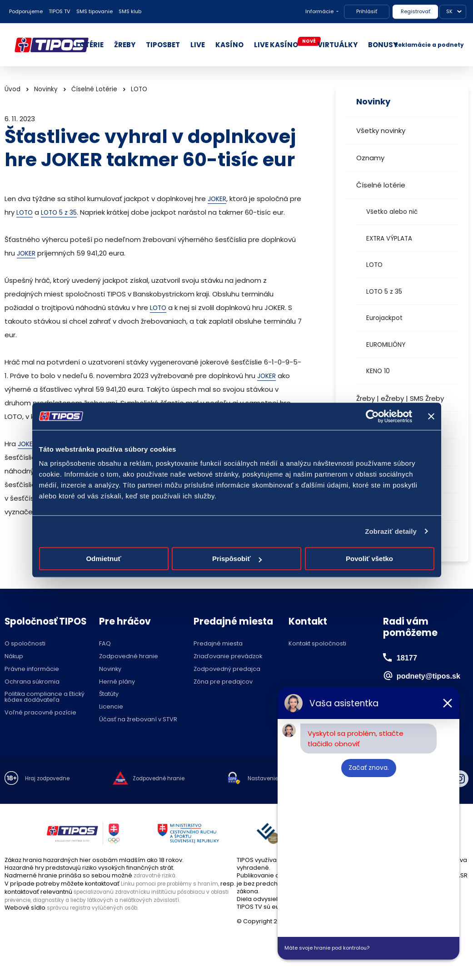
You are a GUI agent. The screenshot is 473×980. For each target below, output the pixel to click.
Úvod (12, 89)
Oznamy (370, 158)
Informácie (319, 11)
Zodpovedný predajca (227, 669)
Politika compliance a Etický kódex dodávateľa (45, 697)
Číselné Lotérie (94, 89)
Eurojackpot (384, 318)
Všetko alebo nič (392, 212)
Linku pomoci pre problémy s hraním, (175, 884)
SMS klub (130, 11)
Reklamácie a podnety (429, 45)
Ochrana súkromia (32, 682)
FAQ (105, 644)
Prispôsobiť (237, 559)
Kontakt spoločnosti (317, 644)
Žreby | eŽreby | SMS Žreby (400, 398)
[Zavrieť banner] (431, 416)
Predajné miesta (218, 644)
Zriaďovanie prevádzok (228, 657)
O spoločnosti (25, 644)
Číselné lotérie (381, 185)
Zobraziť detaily (391, 531)
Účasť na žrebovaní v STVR (138, 720)
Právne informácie (32, 669)
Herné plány (117, 682)
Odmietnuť (103, 559)
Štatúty (109, 694)
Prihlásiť (367, 11)
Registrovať (416, 11)
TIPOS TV (60, 11)
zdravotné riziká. (157, 875)
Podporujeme (26, 11)
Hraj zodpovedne (51, 779)
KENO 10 (378, 371)
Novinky (46, 89)
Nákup (14, 657)
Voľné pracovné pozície (40, 713)
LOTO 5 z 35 (384, 292)
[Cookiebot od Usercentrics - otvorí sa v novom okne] (372, 416)
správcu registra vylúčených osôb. (97, 907)
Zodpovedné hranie (129, 657)
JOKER (218, 199)
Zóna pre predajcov (223, 682)
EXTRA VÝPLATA (389, 239)
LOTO (374, 265)
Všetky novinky (381, 131)
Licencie (111, 707)
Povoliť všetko (369, 559)
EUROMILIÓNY (386, 345)
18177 (408, 657)
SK (449, 11)
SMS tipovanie (95, 11)
